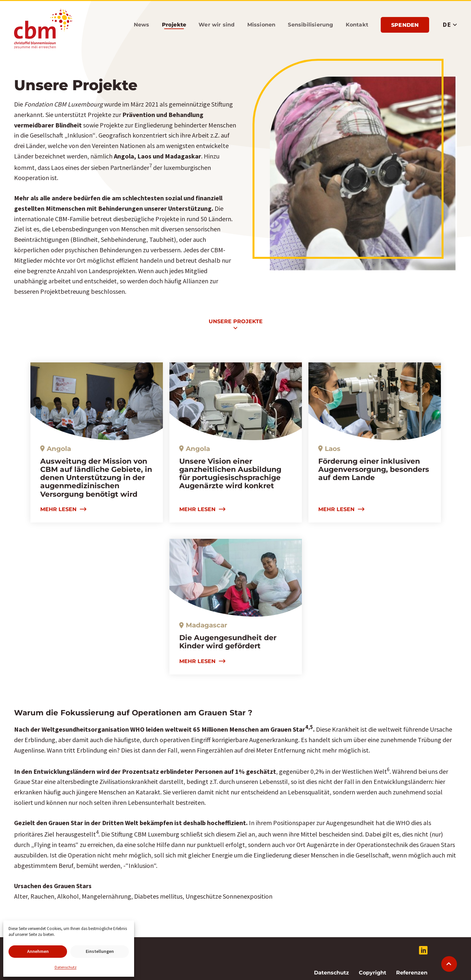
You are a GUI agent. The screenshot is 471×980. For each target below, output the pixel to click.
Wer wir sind (217, 25)
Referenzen (412, 973)
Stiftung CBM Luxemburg (43, 29)
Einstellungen (100, 951)
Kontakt (357, 25)
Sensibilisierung (310, 25)
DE (446, 24)
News (142, 25)
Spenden (405, 25)
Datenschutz (66, 967)
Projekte (174, 25)
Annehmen (38, 951)
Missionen (262, 25)
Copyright (373, 973)
